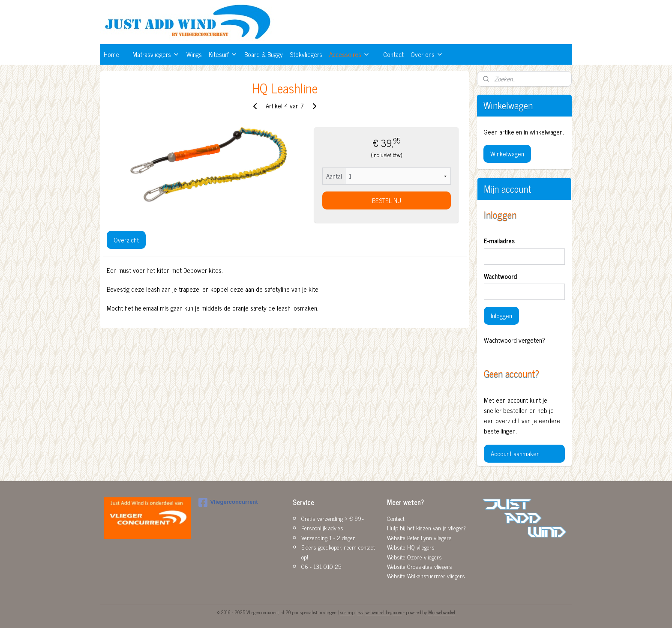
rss (360, 612)
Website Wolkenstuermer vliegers (426, 576)
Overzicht (126, 240)
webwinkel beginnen (384, 612)
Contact (393, 54)
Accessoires (349, 54)
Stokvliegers (306, 54)
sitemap (347, 612)
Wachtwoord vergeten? (514, 340)
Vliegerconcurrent (228, 502)
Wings (194, 54)
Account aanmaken (515, 453)
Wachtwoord (500, 277)
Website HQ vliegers (411, 547)
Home (111, 54)
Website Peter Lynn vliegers (419, 537)
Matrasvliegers (156, 54)
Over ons (427, 54)
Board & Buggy (264, 54)
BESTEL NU (386, 200)
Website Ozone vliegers (414, 557)
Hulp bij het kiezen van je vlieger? (426, 528)
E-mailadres (499, 241)
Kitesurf (223, 54)
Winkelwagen (507, 154)
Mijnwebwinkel (442, 612)
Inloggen (501, 315)
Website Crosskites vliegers (420, 566)
